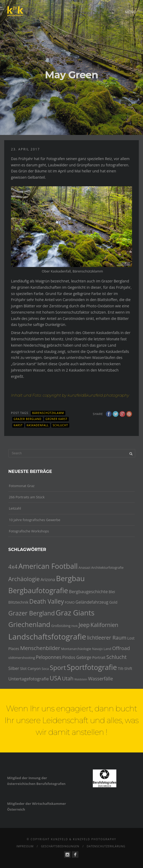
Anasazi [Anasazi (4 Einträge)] (84, 567)
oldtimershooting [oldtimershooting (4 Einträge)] (22, 658)
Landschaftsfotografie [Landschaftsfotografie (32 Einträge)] (47, 637)
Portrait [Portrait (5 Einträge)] (99, 657)
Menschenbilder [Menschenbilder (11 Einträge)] (40, 648)
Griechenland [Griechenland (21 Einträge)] (29, 624)
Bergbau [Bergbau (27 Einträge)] (70, 578)
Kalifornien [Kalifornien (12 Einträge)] (104, 625)
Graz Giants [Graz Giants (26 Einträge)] (75, 613)
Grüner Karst (56, 419)
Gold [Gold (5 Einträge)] (113, 602)
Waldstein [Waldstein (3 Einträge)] (81, 679)
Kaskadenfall (38, 425)
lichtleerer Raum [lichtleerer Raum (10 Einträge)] (107, 638)
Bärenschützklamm (48, 413)
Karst (18, 425)
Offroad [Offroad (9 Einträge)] (121, 648)
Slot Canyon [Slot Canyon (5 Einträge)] (30, 668)
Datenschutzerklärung (106, 846)
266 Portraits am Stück (27, 497)
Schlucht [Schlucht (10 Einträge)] (116, 657)
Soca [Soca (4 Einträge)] (45, 669)
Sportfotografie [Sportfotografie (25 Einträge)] (92, 667)
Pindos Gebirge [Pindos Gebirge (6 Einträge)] (77, 657)
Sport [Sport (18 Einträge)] (58, 667)
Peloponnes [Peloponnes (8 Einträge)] (49, 657)
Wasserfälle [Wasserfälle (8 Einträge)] (101, 679)
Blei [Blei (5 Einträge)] (112, 592)
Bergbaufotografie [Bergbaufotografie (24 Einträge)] (38, 590)
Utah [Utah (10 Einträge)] (68, 678)
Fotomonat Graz (22, 486)
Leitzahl (15, 508)
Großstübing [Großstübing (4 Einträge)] (61, 626)
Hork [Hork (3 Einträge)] (75, 626)
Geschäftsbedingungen (60, 846)
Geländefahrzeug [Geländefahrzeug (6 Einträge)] (92, 602)
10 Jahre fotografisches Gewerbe (35, 520)
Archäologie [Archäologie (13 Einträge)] (24, 579)
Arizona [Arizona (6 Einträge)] (48, 580)
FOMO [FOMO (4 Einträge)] (70, 602)
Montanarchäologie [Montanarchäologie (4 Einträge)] (76, 649)
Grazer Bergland (28, 419)
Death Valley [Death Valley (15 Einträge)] (47, 601)
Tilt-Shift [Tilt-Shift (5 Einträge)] (125, 668)
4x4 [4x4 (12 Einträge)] (13, 567)
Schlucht (60, 425)
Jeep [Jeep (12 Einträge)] (84, 625)
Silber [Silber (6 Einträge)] (14, 668)
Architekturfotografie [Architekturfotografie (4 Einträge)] (107, 567)
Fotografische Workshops (29, 531)
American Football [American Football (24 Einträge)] (48, 566)
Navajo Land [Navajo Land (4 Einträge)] (102, 649)
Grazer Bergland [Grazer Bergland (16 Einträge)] (32, 613)
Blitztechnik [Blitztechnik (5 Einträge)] (18, 602)
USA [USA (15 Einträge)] (55, 678)
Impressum (25, 846)
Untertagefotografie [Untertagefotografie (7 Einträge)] (29, 679)
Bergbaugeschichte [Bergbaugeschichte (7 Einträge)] (88, 591)
